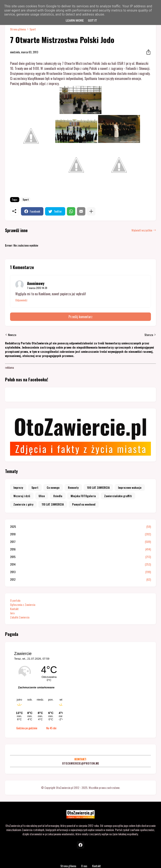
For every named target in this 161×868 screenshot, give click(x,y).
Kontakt (14, 609)
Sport (33, 29)
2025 (80, 527)
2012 (80, 579)
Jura (12, 613)
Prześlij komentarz (80, 317)
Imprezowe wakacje (130, 487)
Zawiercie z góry (23, 504)
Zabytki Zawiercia (20, 617)
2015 (80, 557)
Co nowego (53, 487)
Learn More (75, 21)
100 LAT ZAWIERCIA (98, 487)
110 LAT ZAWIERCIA (53, 504)
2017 (80, 542)
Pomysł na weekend (84, 504)
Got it (92, 21)
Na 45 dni (51, 728)
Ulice (42, 496)
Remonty (73, 487)
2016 (80, 549)
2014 (80, 564)
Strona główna (18, 29)
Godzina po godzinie (27, 728)
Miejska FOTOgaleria (83, 496)
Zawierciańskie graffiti (118, 496)
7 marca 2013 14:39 (37, 288)
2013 (80, 572)
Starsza (149, 335)
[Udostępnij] (147, 52)
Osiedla (58, 496)
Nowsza (12, 335)
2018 (80, 534)
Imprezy (18, 487)
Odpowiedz (21, 300)
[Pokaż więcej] (91, 211)
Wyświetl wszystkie (142, 230)
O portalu (15, 600)
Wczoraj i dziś (22, 496)
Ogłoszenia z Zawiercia (23, 605)
